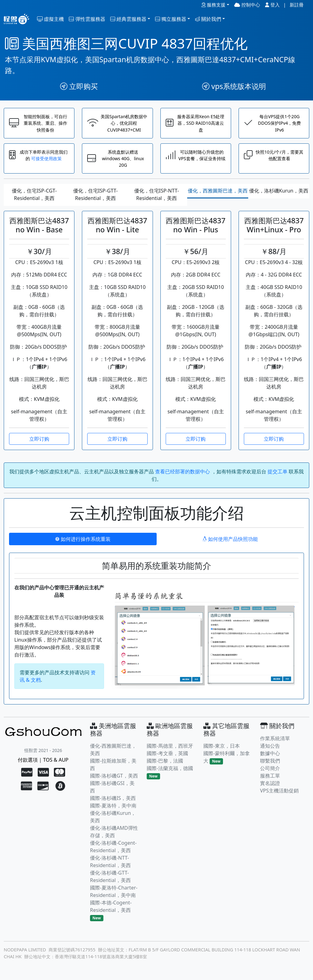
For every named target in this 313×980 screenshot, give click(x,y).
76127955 (85, 955)
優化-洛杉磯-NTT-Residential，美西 (110, 866)
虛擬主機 (50, 19)
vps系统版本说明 (234, 86)
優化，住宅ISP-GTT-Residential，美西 (95, 200)
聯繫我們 (270, 766)
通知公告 (270, 751)
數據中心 (270, 758)
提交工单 (277, 476)
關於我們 (208, 19)
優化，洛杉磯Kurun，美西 (279, 196)
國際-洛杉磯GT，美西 (114, 781)
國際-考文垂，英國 (167, 758)
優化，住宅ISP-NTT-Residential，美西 (157, 200)
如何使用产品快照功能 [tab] (230, 544)
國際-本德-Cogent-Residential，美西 (111, 911)
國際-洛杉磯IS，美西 (113, 803)
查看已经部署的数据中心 (183, 476)
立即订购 (39, 444)
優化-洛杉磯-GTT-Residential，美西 (110, 881)
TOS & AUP (56, 765)
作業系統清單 (275, 743)
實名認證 (270, 788)
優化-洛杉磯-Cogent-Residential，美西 (113, 852)
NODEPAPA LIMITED (25, 955)
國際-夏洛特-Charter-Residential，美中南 (114, 896)
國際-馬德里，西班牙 (170, 751)
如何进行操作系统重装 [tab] (83, 544)
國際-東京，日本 (222, 751)
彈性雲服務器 (87, 19)
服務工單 (270, 781)
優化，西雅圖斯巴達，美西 (218, 196)
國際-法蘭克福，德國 (170, 773)
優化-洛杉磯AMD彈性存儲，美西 (114, 837)
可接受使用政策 (50, 162)
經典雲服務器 (128, 19)
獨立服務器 (171, 19)
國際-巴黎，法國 (165, 766)
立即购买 (79, 86)
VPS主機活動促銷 (279, 796)
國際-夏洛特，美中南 (113, 810)
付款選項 (28, 765)
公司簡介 (270, 773)
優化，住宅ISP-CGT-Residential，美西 (34, 200)
